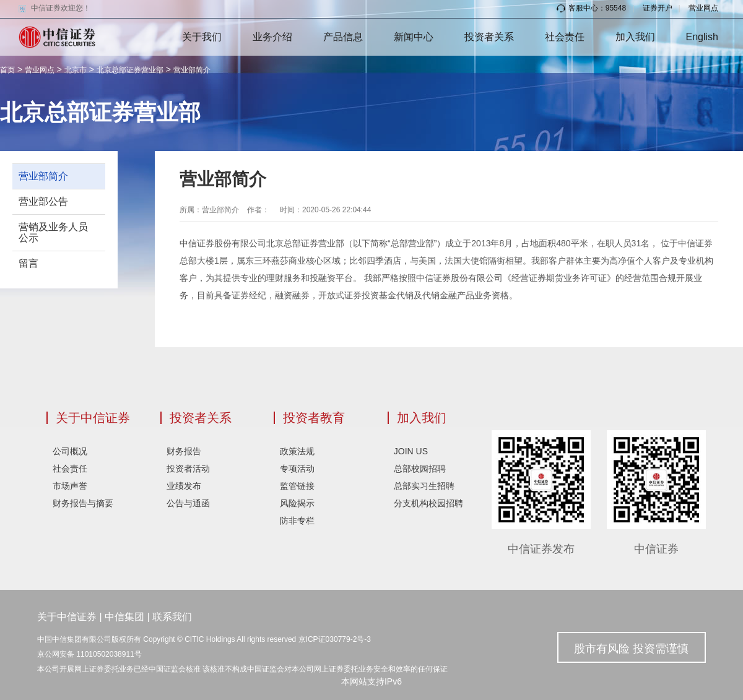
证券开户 (658, 8)
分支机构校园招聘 (428, 503)
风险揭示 (297, 503)
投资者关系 (489, 37)
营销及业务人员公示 (53, 232)
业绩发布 (184, 486)
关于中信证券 (93, 418)
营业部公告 (43, 201)
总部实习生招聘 (424, 486)
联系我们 (172, 617)
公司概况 (70, 451)
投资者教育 (314, 418)
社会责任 (565, 37)
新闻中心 (414, 37)
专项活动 (297, 469)
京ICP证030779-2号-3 (335, 639)
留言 (28, 263)
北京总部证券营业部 (130, 70)
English (702, 37)
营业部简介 (192, 70)
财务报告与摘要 (83, 503)
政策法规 (297, 451)
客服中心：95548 (591, 8)
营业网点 (703, 8)
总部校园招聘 (420, 469)
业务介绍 (272, 37)
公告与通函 (188, 503)
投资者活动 (188, 469)
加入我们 (635, 37)
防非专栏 (297, 521)
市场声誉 (70, 486)
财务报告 (184, 451)
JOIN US (411, 451)
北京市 (76, 70)
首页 (7, 70)
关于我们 (202, 37)
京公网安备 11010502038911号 (89, 654)
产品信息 (343, 37)
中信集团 (124, 617)
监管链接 (297, 486)
